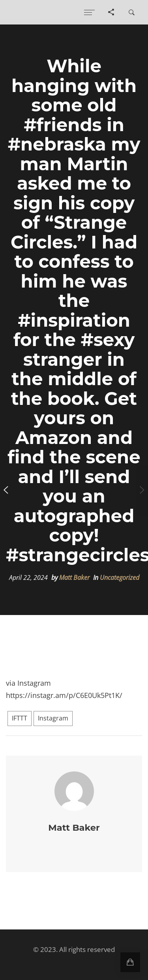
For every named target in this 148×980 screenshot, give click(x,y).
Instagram (53, 718)
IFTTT (20, 718)
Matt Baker (74, 577)
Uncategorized (120, 577)
